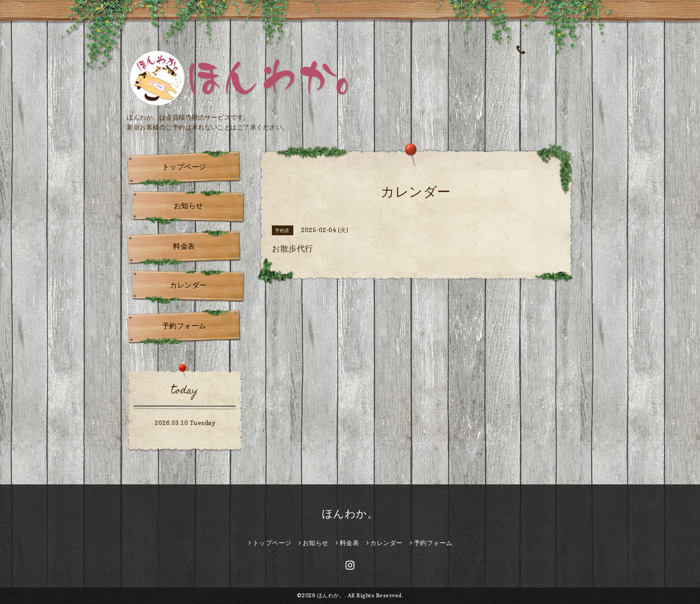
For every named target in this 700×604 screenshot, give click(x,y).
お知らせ (188, 206)
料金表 (184, 246)
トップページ (184, 167)
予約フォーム (184, 326)
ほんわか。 (350, 514)
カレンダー (188, 285)
